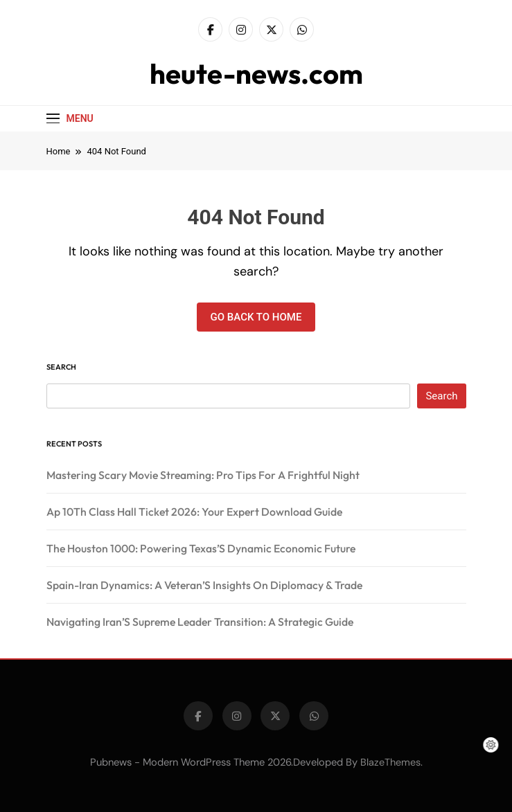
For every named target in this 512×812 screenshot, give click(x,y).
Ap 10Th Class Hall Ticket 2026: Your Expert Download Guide (194, 512)
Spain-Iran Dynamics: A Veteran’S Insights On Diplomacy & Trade (204, 585)
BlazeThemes (390, 762)
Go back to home (256, 317)
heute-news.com (256, 73)
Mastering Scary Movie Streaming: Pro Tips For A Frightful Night (203, 475)
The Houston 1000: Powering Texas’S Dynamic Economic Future (201, 548)
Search (61, 367)
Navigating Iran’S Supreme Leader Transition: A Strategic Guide (200, 622)
